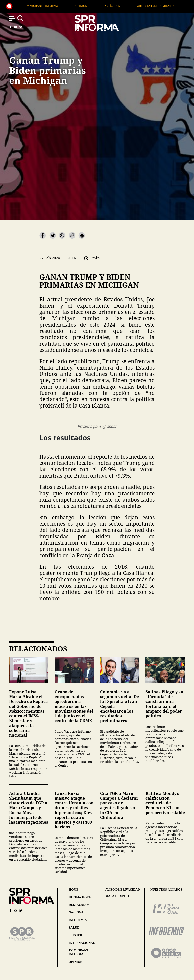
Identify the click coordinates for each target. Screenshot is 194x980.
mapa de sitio (117, 896)
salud (74, 928)
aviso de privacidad (123, 890)
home (74, 890)
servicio (76, 935)
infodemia (78, 920)
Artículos (126, 6)
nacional (77, 912)
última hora (80, 897)
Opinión (95, 6)
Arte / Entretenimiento (169, 6)
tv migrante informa (80, 952)
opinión (76, 962)
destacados (79, 905)
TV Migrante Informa (55, 6)
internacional (82, 943)
